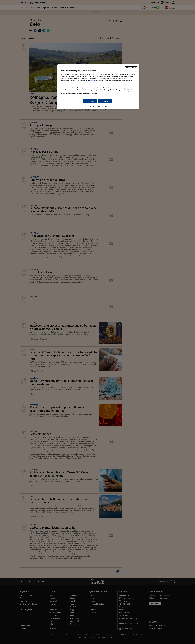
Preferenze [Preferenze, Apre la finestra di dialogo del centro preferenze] (90, 101)
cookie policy (94, 81)
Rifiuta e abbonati (131, 68)
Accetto (105, 101)
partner (127, 88)
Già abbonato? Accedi (98, 106)
